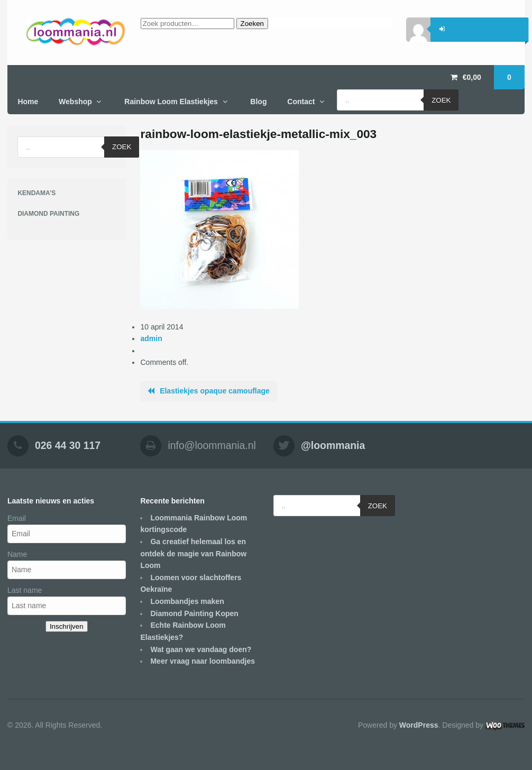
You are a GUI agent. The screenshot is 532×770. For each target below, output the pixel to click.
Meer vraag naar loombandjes (203, 661)
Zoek (441, 100)
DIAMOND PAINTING (48, 214)
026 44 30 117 (68, 445)
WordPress (419, 725)
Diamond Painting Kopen (194, 613)
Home (28, 102)
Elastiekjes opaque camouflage (215, 391)
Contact (301, 102)
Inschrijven (67, 626)
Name (17, 554)
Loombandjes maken (187, 601)
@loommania (333, 445)
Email (17, 518)
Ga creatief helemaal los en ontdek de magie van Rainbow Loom (193, 553)
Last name (25, 590)
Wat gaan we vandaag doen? (201, 649)
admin (151, 338)
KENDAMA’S (36, 193)
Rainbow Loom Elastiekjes (171, 102)
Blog (258, 102)
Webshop (75, 102)
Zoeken (252, 24)
